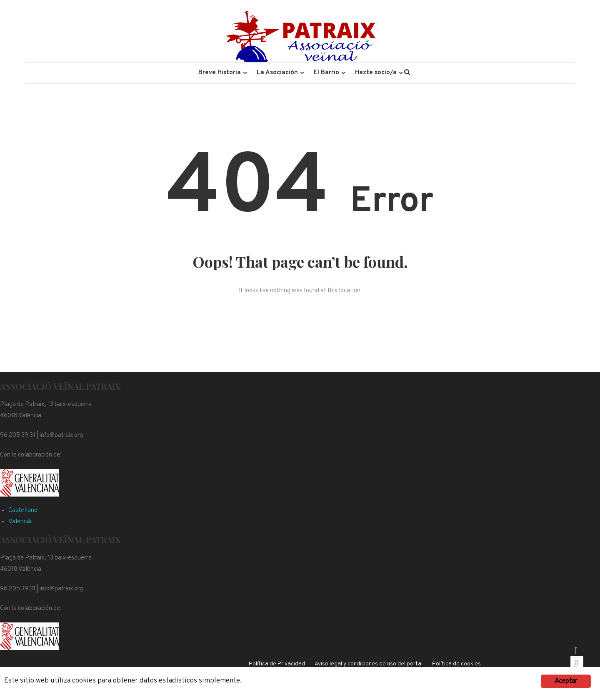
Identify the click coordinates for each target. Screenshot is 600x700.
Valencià (20, 522)
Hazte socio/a (376, 73)
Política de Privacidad (277, 664)
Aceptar (566, 681)
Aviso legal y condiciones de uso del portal (369, 664)
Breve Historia (220, 73)
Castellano (23, 511)
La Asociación (277, 73)
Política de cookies (456, 664)
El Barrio (326, 73)
